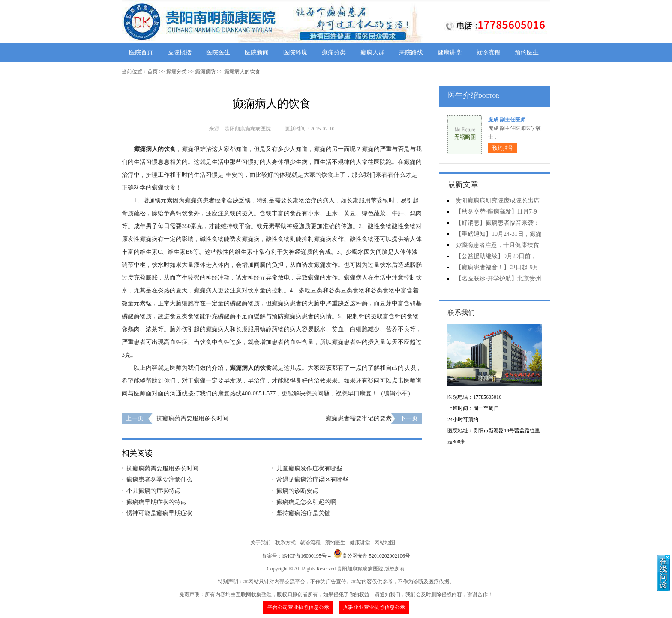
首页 (153, 72)
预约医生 (527, 53)
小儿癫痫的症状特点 (153, 491)
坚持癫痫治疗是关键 (303, 513)
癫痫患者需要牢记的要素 (359, 418)
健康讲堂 (450, 53)
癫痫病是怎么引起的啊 (306, 502)
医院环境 (295, 53)
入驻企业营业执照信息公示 (374, 607)
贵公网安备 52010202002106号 (372, 556)
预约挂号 (503, 148)
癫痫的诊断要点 (297, 491)
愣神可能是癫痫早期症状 (159, 513)
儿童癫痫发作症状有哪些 (309, 469)
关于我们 (261, 543)
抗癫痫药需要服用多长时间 (192, 418)
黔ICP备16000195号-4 (307, 556)
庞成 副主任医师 (507, 120)
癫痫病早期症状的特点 (156, 502)
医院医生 (218, 53)
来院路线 (411, 53)
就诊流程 (488, 53)
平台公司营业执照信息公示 (298, 607)
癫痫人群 (372, 53)
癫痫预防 (205, 72)
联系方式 (285, 543)
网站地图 (385, 543)
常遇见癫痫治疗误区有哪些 (312, 480)
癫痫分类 (334, 53)
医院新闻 (257, 53)
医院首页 (141, 53)
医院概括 (180, 53)
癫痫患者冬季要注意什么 (159, 480)
